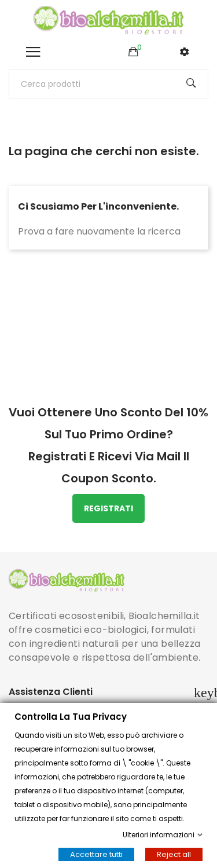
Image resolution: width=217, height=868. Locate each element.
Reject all (174, 854)
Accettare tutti (96, 854)
